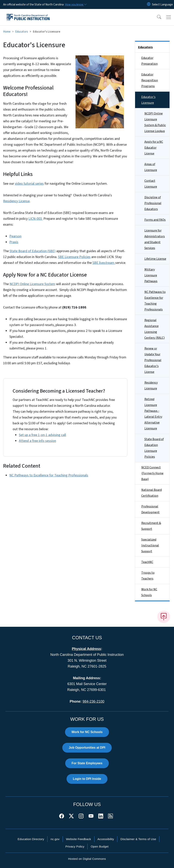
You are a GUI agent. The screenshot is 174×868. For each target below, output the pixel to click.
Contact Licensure (151, 184)
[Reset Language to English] (149, 4)
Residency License (16, 201)
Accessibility (106, 839)
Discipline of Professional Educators (153, 203)
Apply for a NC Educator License (154, 148)
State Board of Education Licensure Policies (154, 448)
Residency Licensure (151, 386)
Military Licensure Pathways (151, 275)
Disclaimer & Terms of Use (138, 839)
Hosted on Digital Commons (87, 859)
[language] (162, 4)
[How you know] (76, 4)
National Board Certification (152, 493)
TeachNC (147, 562)
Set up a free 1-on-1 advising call (42, 435)
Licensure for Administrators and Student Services (155, 239)
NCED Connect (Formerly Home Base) (152, 473)
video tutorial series (29, 184)
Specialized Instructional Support (150, 545)
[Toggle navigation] (169, 17)
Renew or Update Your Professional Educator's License (153, 360)
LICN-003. (36, 219)
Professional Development (150, 509)
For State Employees (87, 763)
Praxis (14, 242)
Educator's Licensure (148, 100)
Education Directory (31, 839)
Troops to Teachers (148, 576)
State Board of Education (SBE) (33, 251)
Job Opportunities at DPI (87, 748)
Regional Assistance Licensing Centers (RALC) (155, 329)
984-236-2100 (93, 701)
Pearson (15, 236)
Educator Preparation (149, 61)
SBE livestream (104, 263)
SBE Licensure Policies (74, 257)
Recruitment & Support (151, 526)
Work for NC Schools (149, 592)
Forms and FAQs (155, 220)
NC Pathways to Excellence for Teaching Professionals (49, 475)
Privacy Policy (75, 846)
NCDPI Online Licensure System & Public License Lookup (155, 122)
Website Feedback (79, 839)
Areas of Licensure (151, 167)
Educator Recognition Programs (150, 80)
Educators (22, 32)
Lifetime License (155, 259)
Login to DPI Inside (87, 779)
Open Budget (100, 846)
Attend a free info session (37, 441)
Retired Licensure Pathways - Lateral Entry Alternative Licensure (153, 414)
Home (7, 32)
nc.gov (55, 839)
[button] (156, 17)
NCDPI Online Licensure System (32, 284)
